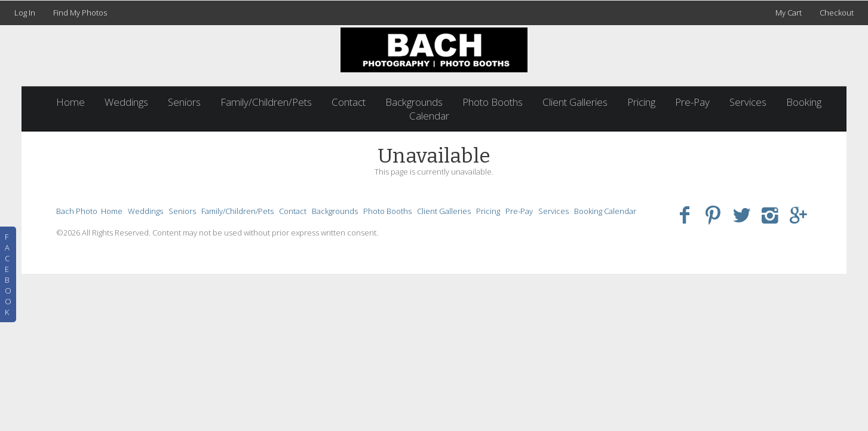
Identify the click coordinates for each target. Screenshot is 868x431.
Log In (25, 13)
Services (748, 102)
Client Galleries (575, 102)
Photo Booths (493, 102)
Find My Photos (80, 13)
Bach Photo (77, 211)
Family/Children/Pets (266, 102)
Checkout (837, 13)
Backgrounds (414, 102)
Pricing (641, 102)
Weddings (126, 102)
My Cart (789, 13)
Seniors (184, 102)
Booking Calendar (605, 211)
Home (70, 102)
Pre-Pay (692, 102)
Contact (349, 102)
